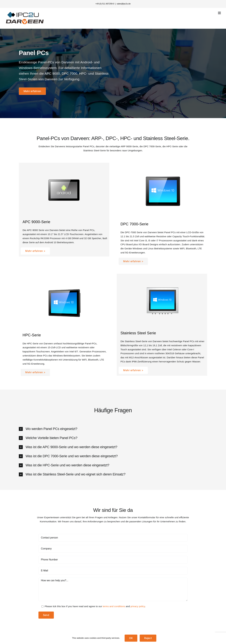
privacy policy (138, 606)
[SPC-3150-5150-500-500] (163, 279)
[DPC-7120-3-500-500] (163, 170)
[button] (113, 429)
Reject (148, 638)
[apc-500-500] (65, 167)
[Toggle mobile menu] (220, 13)
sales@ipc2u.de (124, 4)
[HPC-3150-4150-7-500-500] (65, 281)
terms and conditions (114, 606)
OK (131, 638)
